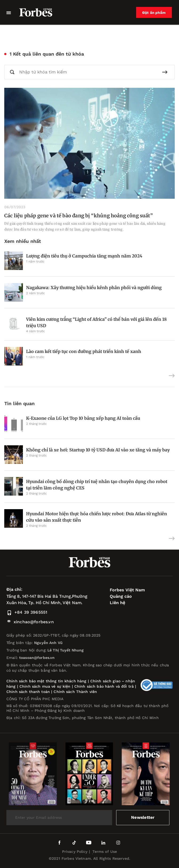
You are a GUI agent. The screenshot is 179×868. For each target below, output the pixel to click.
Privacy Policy (75, 852)
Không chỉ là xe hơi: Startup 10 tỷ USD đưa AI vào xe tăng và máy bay (98, 450)
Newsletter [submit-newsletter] (143, 817)
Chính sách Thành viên (75, 692)
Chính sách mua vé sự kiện (46, 686)
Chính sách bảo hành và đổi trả (104, 686)
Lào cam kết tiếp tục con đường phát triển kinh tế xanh (84, 351)
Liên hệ (117, 603)
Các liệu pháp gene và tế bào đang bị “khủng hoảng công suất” (79, 216)
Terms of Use (105, 852)
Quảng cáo (121, 596)
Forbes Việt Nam (127, 590)
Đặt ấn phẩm (154, 13)
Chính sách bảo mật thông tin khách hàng (46, 681)
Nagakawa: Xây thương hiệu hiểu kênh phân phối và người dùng (94, 288)
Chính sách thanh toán (28, 692)
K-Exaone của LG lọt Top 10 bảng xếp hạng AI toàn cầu (83, 418)
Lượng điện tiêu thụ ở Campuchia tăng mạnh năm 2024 (84, 256)
